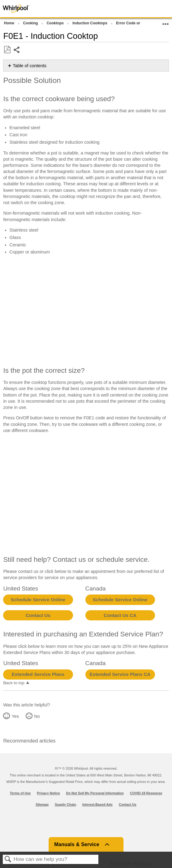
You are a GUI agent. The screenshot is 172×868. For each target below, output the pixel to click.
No (37, 716)
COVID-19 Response (146, 793)
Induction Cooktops (90, 23)
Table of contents (30, 66)
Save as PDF (7, 50)
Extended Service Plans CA (120, 674)
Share (17, 50)
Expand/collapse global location (166, 22)
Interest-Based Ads (97, 804)
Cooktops (56, 23)
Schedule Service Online (38, 600)
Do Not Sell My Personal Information (95, 793)
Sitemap (42, 804)
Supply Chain (65, 804)
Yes (15, 716)
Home (10, 23)
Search (8, 860)
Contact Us (38, 615)
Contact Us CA (120, 615)
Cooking (31, 23)
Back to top (14, 683)
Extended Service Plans (38, 674)
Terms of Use (20, 793)
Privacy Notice (48, 793)
